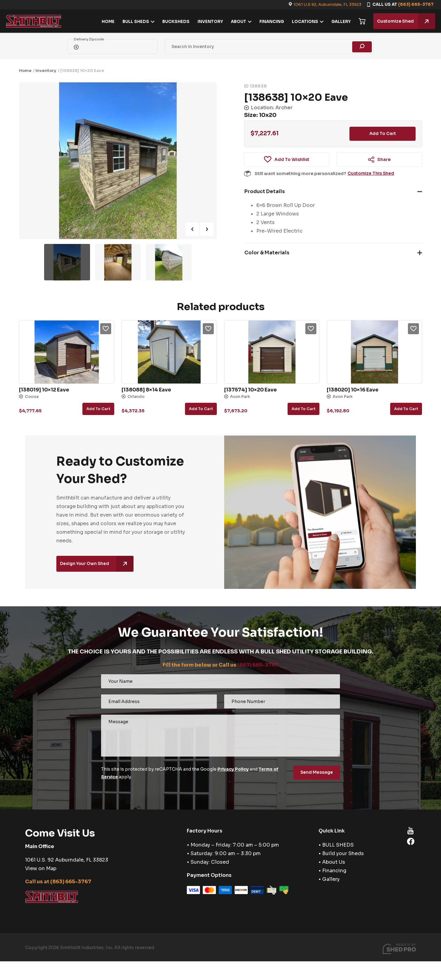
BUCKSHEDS (174, 22)
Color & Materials (267, 253)
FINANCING (270, 22)
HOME (107, 22)
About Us (334, 862)
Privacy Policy (233, 769)
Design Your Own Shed (98, 564)
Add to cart (383, 134)
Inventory (46, 71)
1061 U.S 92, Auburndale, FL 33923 (327, 4)
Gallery (331, 879)
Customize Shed (405, 21)
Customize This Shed (371, 174)
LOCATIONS (303, 22)
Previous (192, 229)
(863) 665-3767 (416, 4)
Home (25, 71)
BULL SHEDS (134, 22)
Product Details (265, 192)
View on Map (41, 868)
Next (207, 229)
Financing (334, 870)
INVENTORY (209, 22)
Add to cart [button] (98, 409)
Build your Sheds (343, 853)
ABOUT (237, 22)
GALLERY (339, 22)
